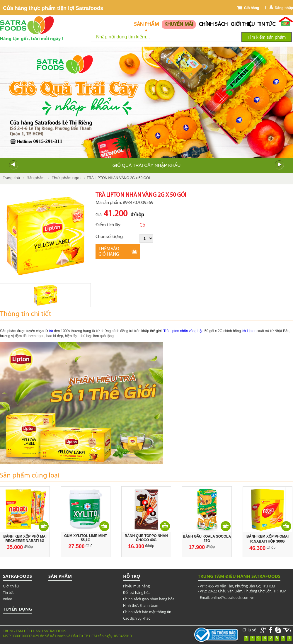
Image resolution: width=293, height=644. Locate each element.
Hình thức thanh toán (141, 605)
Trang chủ (11, 178)
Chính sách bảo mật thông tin (147, 612)
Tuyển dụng (17, 609)
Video (7, 599)
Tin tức (266, 24)
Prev (13, 165)
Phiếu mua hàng (136, 586)
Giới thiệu (243, 24)
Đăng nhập (284, 8)
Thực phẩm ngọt (66, 178)
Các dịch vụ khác (137, 618)
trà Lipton (249, 331)
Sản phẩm (146, 24)
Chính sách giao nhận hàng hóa (149, 599)
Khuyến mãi (179, 24)
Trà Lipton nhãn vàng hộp (184, 331)
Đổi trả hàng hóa (137, 593)
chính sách (213, 24)
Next (280, 165)
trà (51, 331)
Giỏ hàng (252, 8)
